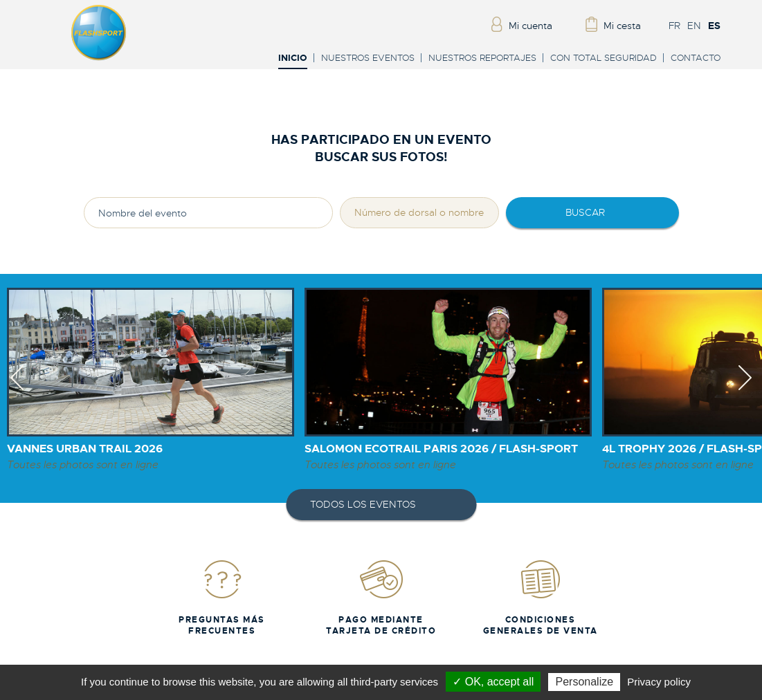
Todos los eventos (363, 504)
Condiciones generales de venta (541, 597)
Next (745, 390)
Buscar (585, 212)
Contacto (696, 58)
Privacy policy (659, 682)
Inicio (293, 58)
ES (714, 26)
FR (674, 26)
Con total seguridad (604, 58)
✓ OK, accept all (493, 682)
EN (694, 26)
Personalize (584, 682)
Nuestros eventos (368, 58)
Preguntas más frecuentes (222, 597)
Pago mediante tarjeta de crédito (381, 597)
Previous (17, 390)
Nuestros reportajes (482, 58)
